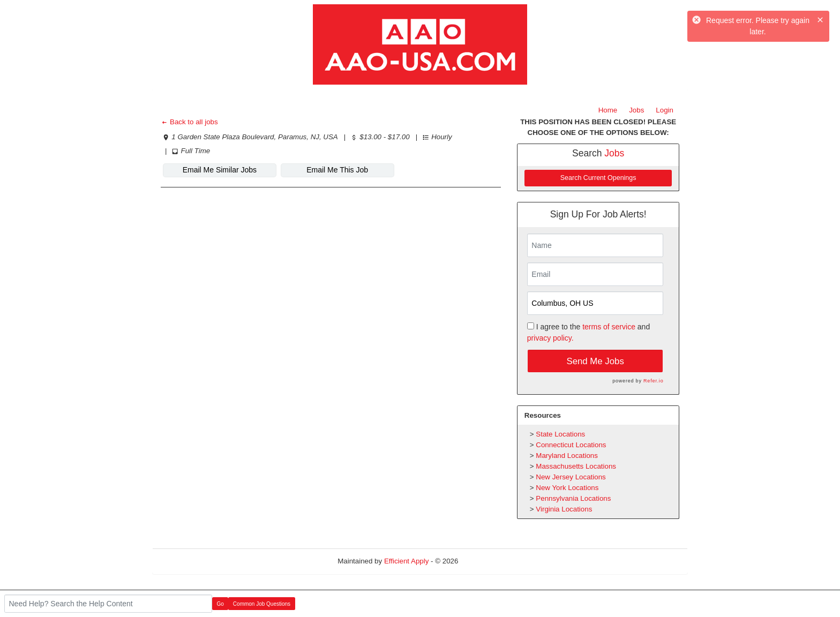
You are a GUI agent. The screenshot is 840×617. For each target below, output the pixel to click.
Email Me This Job (337, 170)
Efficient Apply (406, 561)
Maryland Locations (567, 456)
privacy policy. (550, 338)
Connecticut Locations (571, 445)
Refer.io (653, 381)
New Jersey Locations (571, 477)
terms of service (609, 327)
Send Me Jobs (595, 361)
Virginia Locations (564, 509)
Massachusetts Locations (576, 466)
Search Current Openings (598, 178)
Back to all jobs (189, 122)
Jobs (636, 110)
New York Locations (567, 488)
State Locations (560, 434)
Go (220, 604)
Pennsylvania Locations (573, 498)
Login (665, 110)
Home (608, 110)
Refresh (490, 561)
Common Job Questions (262, 604)
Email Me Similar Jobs (220, 170)
